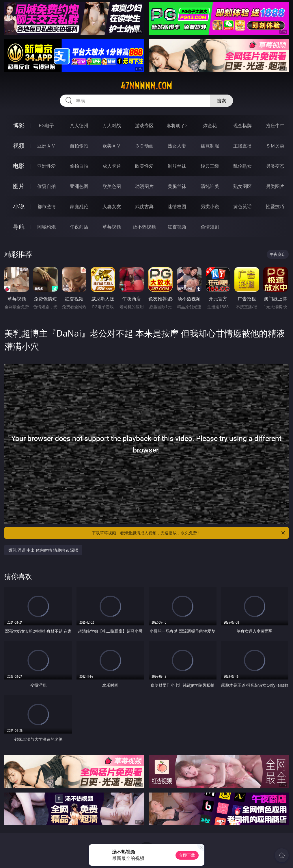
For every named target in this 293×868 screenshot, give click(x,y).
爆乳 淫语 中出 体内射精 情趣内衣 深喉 (43, 550)
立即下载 (187, 855)
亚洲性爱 (46, 166)
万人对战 (112, 125)
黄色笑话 (242, 206)
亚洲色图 (79, 186)
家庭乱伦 (79, 206)
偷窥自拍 (46, 186)
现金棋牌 (242, 125)
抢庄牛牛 (275, 125)
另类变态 (275, 166)
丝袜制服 (210, 146)
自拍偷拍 (79, 146)
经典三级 (210, 166)
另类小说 (210, 206)
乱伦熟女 (242, 166)
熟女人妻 (177, 146)
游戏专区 (144, 125)
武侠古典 (144, 206)
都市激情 (46, 206)
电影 (19, 166)
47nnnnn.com (146, 86)
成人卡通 (112, 166)
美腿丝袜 (177, 186)
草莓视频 (112, 227)
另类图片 (275, 186)
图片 (19, 186)
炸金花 (210, 125)
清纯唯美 (210, 186)
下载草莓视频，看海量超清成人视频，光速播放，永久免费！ (189, 533)
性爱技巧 (275, 206)
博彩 (19, 125)
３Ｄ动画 (144, 146)
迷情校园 (177, 206)
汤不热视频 (144, 227)
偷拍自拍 (79, 166)
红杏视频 (177, 227)
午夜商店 (79, 227)
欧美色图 (112, 186)
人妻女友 (112, 206)
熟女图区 (242, 186)
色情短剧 (210, 227)
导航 (19, 227)
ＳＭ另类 (275, 146)
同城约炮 (46, 227)
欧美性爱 (144, 166)
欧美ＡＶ (112, 146)
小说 (19, 206)
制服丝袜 (177, 166)
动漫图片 (144, 186)
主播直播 (242, 146)
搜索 (221, 101)
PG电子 (46, 125)
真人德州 (79, 125)
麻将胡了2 (177, 125)
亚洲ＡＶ (46, 146)
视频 (19, 146)
